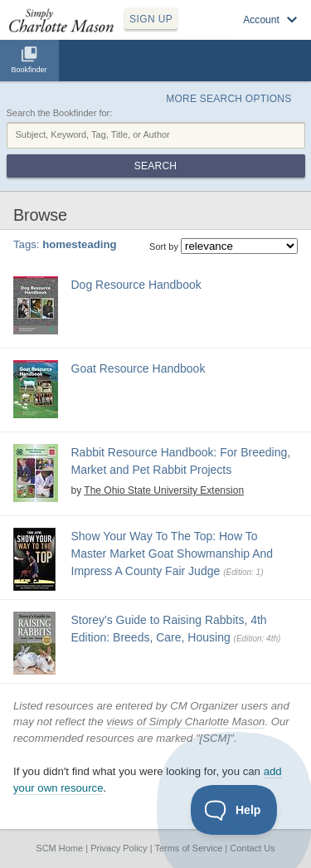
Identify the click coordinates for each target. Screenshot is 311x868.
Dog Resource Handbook (136, 285)
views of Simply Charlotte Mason (185, 722)
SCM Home (59, 848)
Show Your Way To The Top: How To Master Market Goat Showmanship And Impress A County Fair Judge (173, 553)
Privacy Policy (119, 848)
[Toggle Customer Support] (234, 810)
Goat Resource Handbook (138, 368)
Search (155, 166)
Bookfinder (29, 70)
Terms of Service (188, 848)
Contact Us (252, 848)
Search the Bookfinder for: (60, 113)
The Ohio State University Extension (164, 490)
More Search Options (228, 99)
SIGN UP (151, 19)
